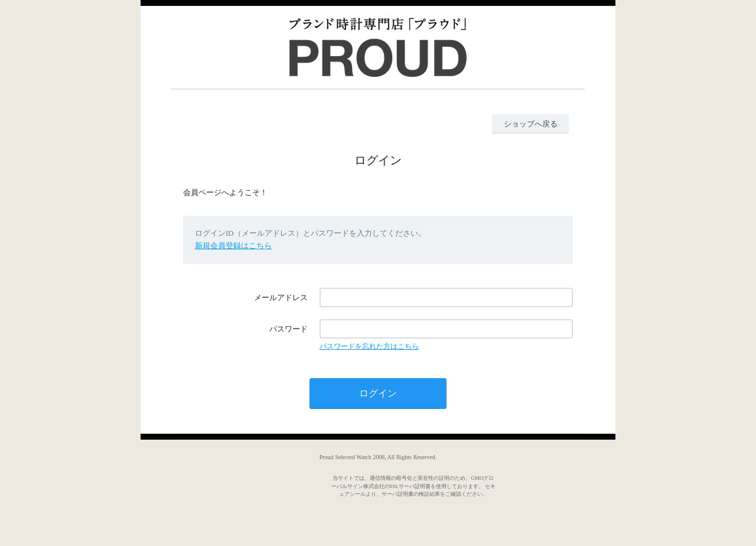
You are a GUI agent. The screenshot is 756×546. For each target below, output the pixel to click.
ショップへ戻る (531, 124)
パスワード (289, 329)
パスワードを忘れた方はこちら (369, 346)
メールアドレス (281, 298)
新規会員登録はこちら (233, 246)
